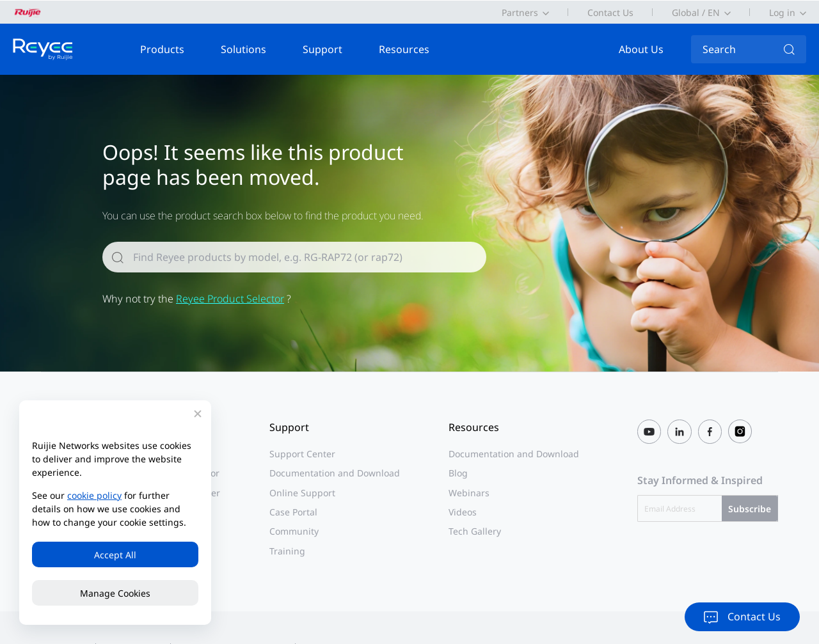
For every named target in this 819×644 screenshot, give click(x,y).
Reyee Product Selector (230, 299)
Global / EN (696, 12)
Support (322, 49)
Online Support (302, 493)
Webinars (469, 493)
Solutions (243, 49)
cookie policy (94, 495)
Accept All (115, 555)
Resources (404, 49)
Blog (458, 473)
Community (294, 531)
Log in (782, 12)
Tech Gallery (475, 531)
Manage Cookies (115, 593)
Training (287, 551)
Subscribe (750, 509)
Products (162, 49)
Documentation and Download (335, 473)
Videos (463, 512)
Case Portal (293, 512)
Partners (520, 12)
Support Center (302, 454)
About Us (641, 49)
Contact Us (610, 12)
